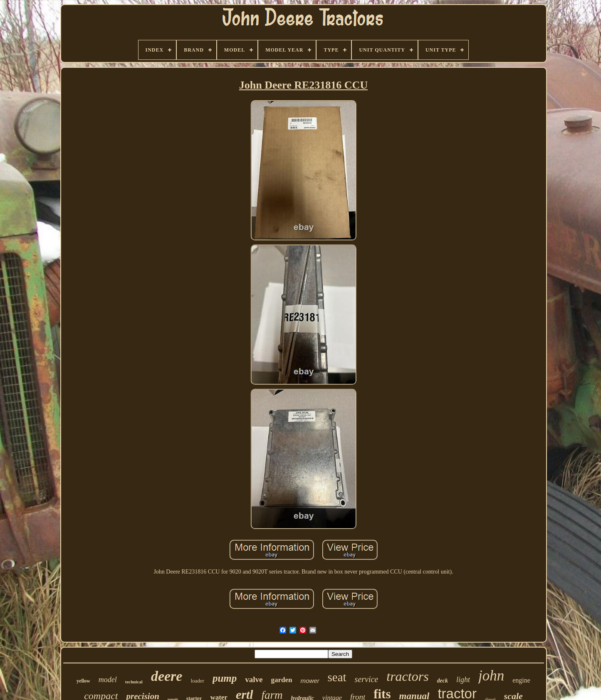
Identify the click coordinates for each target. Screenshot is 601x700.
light (463, 680)
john (491, 676)
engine (521, 680)
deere (167, 676)
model (108, 680)
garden (281, 680)
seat (337, 677)
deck (443, 681)
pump (225, 678)
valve (254, 679)
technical (134, 682)
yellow (83, 681)
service (367, 679)
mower (310, 681)
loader (197, 681)
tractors (407, 676)
